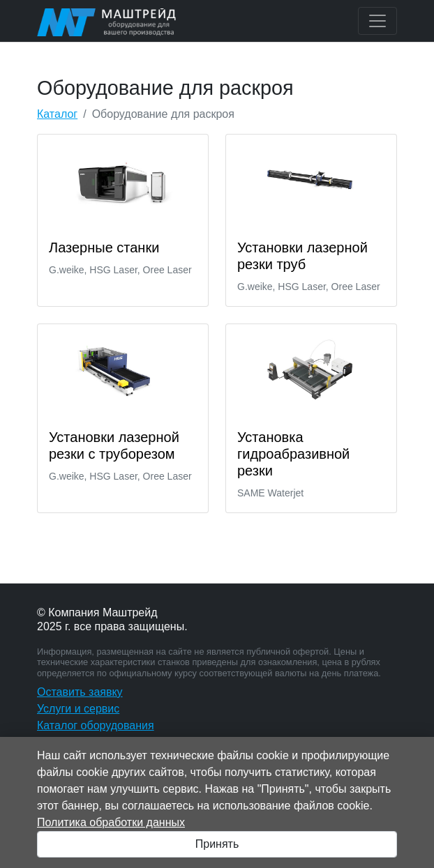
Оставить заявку (80, 692)
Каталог (57, 114)
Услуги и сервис (78, 709)
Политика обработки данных (111, 822)
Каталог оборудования (96, 725)
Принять (217, 844)
